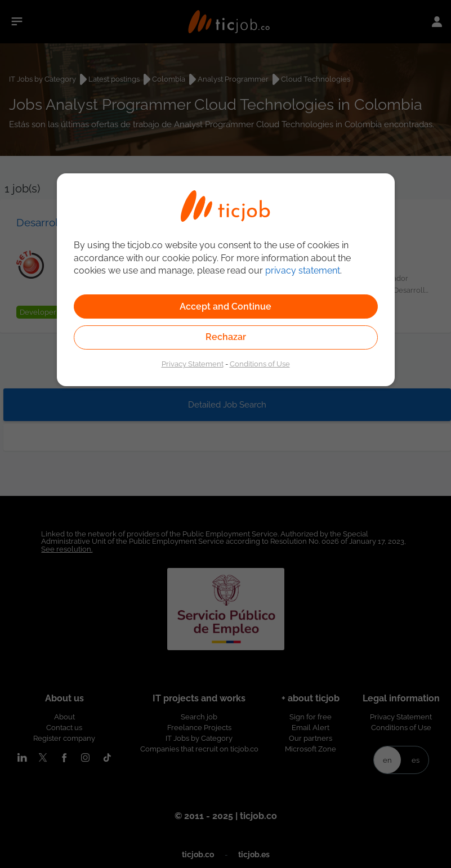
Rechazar (226, 337)
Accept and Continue (226, 307)
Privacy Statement (193, 364)
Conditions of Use (260, 364)
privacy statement (303, 270)
